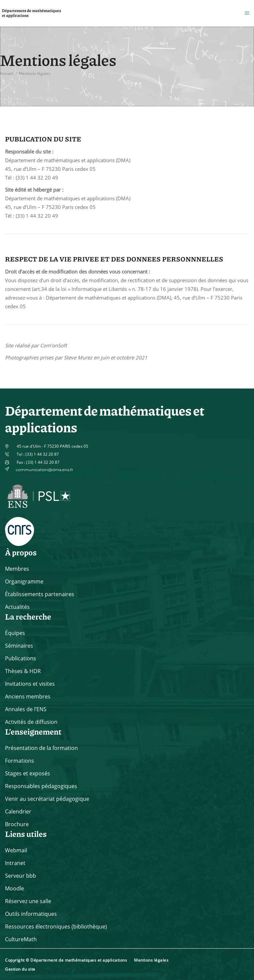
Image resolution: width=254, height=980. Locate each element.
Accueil (7, 73)
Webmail (16, 850)
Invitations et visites (30, 684)
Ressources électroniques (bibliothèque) (56, 927)
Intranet (15, 863)
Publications (21, 658)
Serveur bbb (21, 876)
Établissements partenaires (40, 594)
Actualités (17, 607)
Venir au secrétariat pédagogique (47, 799)
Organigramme (24, 581)
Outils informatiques (31, 914)
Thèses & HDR (23, 671)
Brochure (17, 824)
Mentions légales (151, 960)
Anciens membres (28, 696)
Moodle (15, 888)
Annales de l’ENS (26, 709)
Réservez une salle (28, 901)
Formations (20, 761)
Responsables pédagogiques (41, 786)
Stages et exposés (28, 773)
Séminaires (19, 646)
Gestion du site (20, 969)
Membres (17, 569)
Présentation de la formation (41, 748)
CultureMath (21, 939)
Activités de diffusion (31, 722)
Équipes (15, 633)
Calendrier (18, 811)
